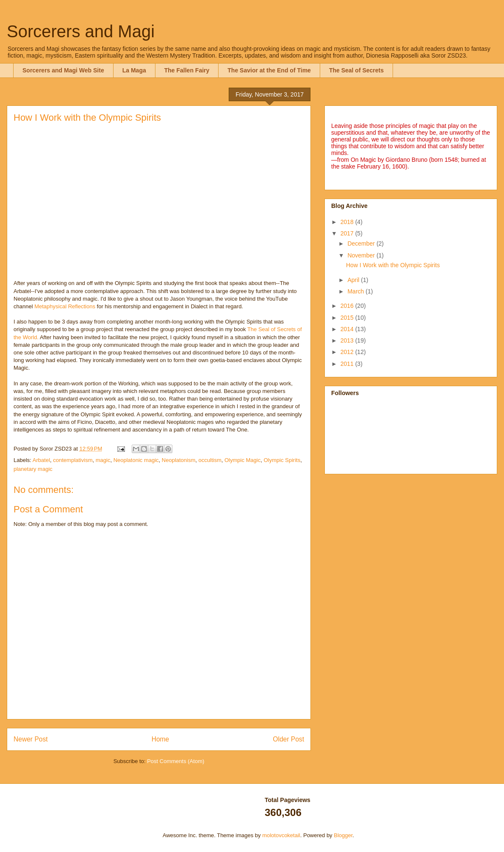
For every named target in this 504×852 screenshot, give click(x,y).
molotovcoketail (281, 835)
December (362, 243)
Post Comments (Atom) (176, 761)
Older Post (288, 739)
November (362, 255)
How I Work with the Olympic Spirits (393, 265)
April (354, 280)
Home (161, 739)
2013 (348, 340)
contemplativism (73, 460)
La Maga (134, 70)
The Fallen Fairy (187, 70)
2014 (348, 329)
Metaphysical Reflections (65, 306)
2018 (348, 222)
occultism (210, 460)
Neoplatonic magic (136, 460)
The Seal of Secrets (356, 70)
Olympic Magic (242, 460)
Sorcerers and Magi (81, 31)
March (356, 291)
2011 (348, 364)
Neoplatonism (179, 460)
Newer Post (31, 739)
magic (103, 460)
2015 (348, 318)
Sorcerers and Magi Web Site (63, 70)
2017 (348, 233)
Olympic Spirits (282, 460)
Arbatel (41, 460)
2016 (348, 306)
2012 (348, 352)
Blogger (343, 835)
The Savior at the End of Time (269, 70)
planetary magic (33, 469)
